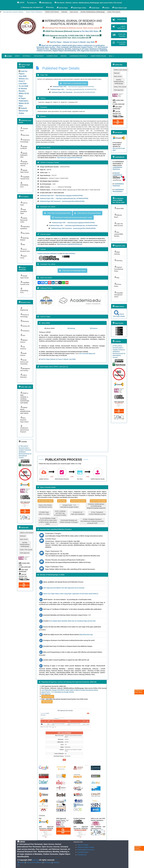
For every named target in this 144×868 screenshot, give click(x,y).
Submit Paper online (86, 847)
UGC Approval (46, 694)
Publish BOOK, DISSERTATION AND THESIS (25, 410)
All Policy (62, 501)
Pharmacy (25, 321)
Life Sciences (23, 347)
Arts (23, 335)
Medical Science (24, 341)
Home (21, 862)
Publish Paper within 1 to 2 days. (44, 513)
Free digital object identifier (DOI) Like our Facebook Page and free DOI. (73, 621)
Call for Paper (83, 845)
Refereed (64, 12)
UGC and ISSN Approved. (87, 353)
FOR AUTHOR (39, 56)
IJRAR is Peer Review (52, 12)
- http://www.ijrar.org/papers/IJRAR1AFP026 (73, 87)
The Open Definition (69, 254)
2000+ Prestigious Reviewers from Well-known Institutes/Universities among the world (92, 521)
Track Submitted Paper (24, 211)
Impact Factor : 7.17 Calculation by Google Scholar (58, 692)
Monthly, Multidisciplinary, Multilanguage (93, 12)
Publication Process (86, 850)
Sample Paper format (24, 171)
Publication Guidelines (25, 227)
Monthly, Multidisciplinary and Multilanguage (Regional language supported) (96, 506)
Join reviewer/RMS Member (119, 234)
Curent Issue (94, 8)
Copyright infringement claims (118, 294)
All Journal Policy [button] (48, 697)
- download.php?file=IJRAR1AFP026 (73, 92)
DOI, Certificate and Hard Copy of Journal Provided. (60, 513)
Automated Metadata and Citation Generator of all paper (69, 521)
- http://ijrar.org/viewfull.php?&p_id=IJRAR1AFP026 (73, 89)
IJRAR (21, 3)
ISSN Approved (25, 553)
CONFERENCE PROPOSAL (79, 56)
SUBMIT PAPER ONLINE (98, 56)
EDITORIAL (27, 56)
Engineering (24, 309)
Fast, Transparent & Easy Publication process (97, 513)
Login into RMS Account (119, 224)
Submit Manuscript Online (23, 111)
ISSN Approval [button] (47, 702)
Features (94, 328)
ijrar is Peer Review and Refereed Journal (45, 506)
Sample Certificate (24, 147)
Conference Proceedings (25, 140)
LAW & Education (24, 376)
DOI (23, 244)
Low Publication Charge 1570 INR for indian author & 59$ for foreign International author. (70, 690)
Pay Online (25, 233)
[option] (52, 301)
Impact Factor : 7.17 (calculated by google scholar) (69, 506)
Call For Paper (62, 8)
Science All (25, 326)
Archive (106, 8)
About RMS (119, 208)
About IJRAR (50, 328)
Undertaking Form (24, 185)
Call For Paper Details (98, 501)
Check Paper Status (45, 501)
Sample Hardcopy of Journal (24, 163)
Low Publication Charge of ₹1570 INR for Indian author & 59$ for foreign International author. (48, 521)
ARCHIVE (64, 56)
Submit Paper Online (79, 8)
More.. (111, 56)
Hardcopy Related (24, 238)
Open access (74, 12)
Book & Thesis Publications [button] (34, 12)
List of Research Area (25, 250)
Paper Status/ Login (119, 8)
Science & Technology (25, 315)
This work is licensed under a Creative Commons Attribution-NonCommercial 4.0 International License (25, 452)
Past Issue (25, 135)
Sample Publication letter (24, 155)
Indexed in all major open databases (78, 513)
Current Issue (24, 129)
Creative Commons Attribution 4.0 (49, 254)
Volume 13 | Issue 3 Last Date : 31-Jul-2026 (24, 92)
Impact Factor (24, 256)
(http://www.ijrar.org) (86, 635)
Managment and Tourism (25, 369)
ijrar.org (36, 860)
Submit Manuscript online (24, 220)
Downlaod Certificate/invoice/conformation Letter (72, 217)
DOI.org (115, 148)
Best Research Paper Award (24, 419)
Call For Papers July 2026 (23, 74)
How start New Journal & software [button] (13, 12)
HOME (8, 56)
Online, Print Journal (114, 12)
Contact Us (82, 855)
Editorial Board (118, 216)
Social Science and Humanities (24, 362)
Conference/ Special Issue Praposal (25, 429)
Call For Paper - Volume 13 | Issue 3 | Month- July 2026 (72, 42)
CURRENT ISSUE (52, 56)
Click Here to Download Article (73, 83)
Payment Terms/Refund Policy (119, 269)
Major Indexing (117, 253)
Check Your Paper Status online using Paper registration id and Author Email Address (71, 594)
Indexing (71, 328)
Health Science (23, 354)
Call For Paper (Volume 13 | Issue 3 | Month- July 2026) (58, 359)
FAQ (117, 277)
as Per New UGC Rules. (89, 31)
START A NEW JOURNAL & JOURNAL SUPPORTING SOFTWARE (25, 398)
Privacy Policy (118, 285)
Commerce (25, 330)
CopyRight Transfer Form (25, 177)
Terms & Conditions (34, 862)
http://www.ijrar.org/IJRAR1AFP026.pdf (69, 158)
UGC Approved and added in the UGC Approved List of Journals (64, 588)
